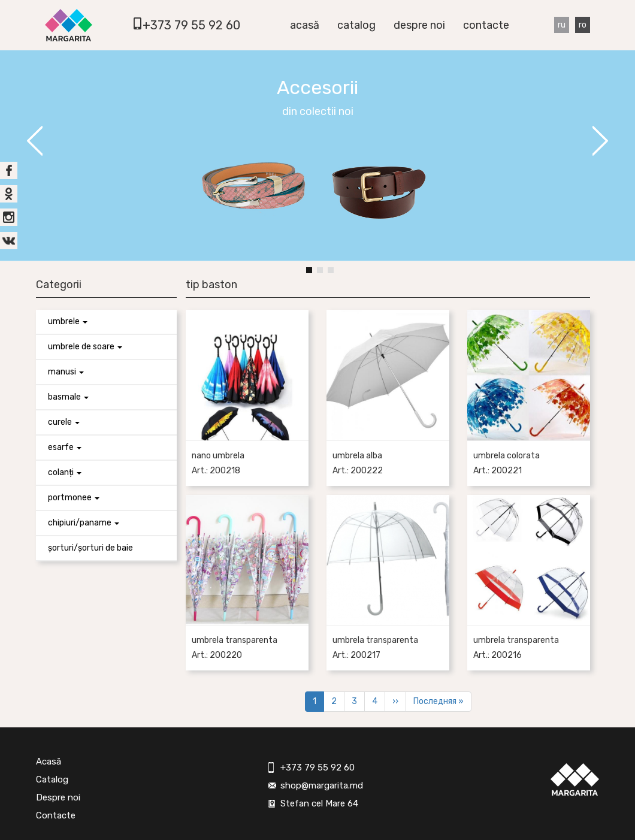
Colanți (65, 472)
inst (9, 217)
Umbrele (68, 321)
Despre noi (419, 25)
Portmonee (74, 498)
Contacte (486, 25)
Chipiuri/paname (84, 523)
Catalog (356, 25)
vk (9, 241)
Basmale (68, 397)
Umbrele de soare (85, 347)
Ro (583, 25)
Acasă (305, 25)
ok (9, 194)
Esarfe (65, 447)
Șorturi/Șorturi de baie (90, 548)
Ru (562, 25)
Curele (64, 422)
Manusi (66, 372)
